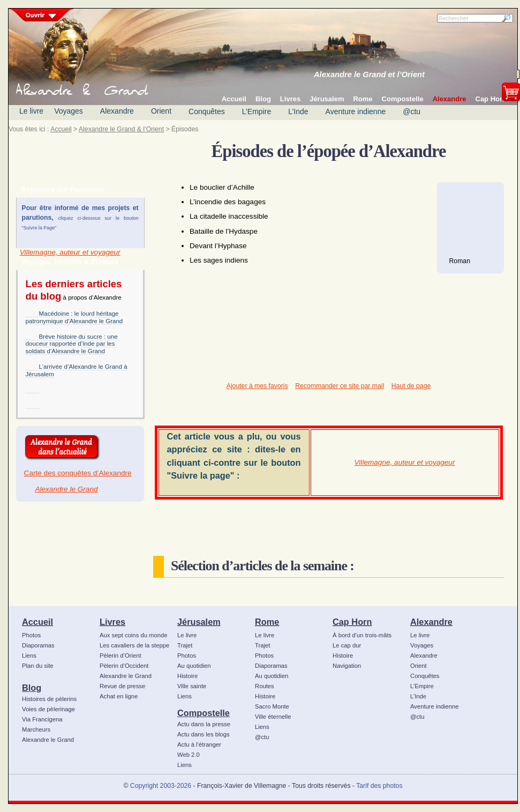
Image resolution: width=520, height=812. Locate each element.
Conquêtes (207, 111)
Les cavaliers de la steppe (134, 645)
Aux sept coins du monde (134, 635)
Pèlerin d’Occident (124, 666)
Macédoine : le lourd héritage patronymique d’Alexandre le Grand (74, 317)
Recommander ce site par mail (340, 386)
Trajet (185, 645)
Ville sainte (192, 686)
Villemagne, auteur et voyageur (70, 252)
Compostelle (204, 713)
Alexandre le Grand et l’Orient (369, 75)
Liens (29, 655)
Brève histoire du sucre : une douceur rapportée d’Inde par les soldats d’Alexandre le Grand (72, 344)
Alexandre (117, 111)
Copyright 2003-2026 (161, 786)
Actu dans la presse (204, 724)
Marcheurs (36, 729)
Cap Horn (352, 622)
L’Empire (257, 111)
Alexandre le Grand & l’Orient (121, 129)
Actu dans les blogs (204, 734)
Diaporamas (38, 645)
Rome (267, 622)
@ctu (412, 111)
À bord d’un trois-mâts (362, 635)
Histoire (187, 676)
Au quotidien (194, 666)
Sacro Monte (272, 706)
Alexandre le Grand (66, 489)
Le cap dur (347, 645)
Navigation (347, 666)
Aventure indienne (356, 111)
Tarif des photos (379, 786)
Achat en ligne (119, 696)
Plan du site (38, 666)
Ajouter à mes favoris (257, 386)
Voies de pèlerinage (48, 709)
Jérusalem (199, 622)
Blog (32, 688)
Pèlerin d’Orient (120, 655)
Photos (31, 635)
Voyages (69, 111)
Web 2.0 (189, 755)
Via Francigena (42, 719)
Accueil (61, 129)
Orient (161, 111)
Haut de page (411, 386)
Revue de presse (122, 686)
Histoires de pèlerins (49, 699)
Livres (112, 622)
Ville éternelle (273, 717)
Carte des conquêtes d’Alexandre (78, 473)
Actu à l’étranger (199, 744)
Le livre (31, 111)
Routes (265, 686)
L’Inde (298, 111)
